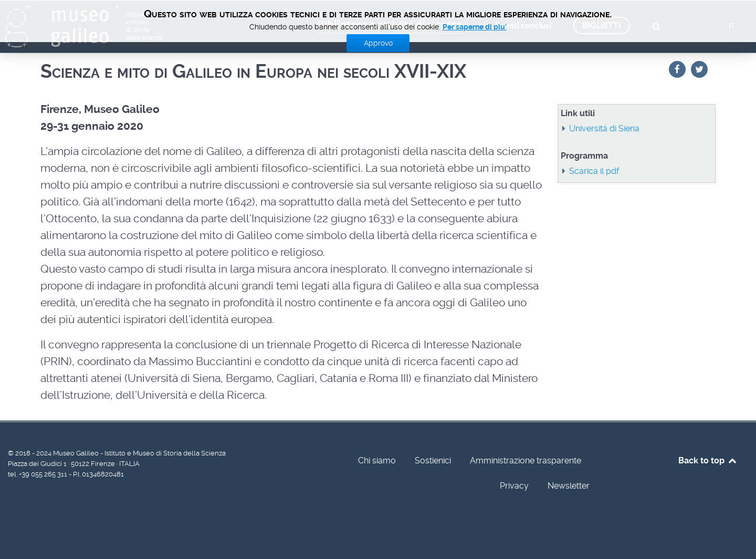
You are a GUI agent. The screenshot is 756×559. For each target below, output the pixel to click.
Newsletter (569, 486)
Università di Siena (604, 128)
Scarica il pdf (594, 171)
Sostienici (433, 460)
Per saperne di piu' (475, 27)
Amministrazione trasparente (526, 460)
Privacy (514, 486)
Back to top (708, 460)
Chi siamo (377, 460)
